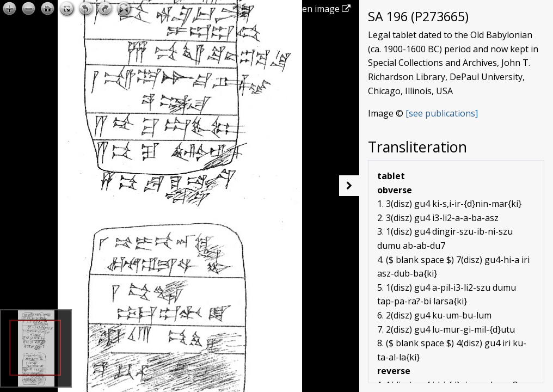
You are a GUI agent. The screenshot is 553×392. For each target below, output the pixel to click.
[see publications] (442, 113)
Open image (320, 9)
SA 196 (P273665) (418, 16)
